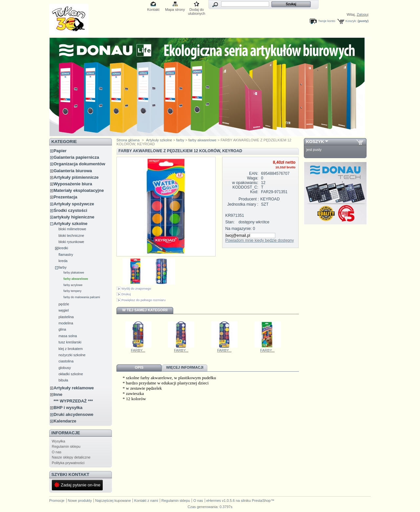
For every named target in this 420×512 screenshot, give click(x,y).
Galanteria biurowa (73, 171)
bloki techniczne (71, 236)
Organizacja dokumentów (79, 164)
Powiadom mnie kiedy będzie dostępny (260, 240)
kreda (63, 261)
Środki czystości (70, 210)
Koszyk (315, 142)
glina (62, 329)
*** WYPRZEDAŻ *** (73, 401)
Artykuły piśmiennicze (76, 177)
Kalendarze (65, 421)
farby (62, 267)
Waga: (253, 178)
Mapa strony (175, 10)
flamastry (66, 255)
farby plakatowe (74, 273)
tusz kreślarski (70, 342)
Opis (139, 367)
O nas (57, 452)
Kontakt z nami (146, 501)
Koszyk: (351, 21)
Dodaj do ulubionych (197, 10)
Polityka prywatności (68, 463)
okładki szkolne (71, 374)
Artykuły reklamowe (74, 388)
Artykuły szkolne (70, 224)
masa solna (68, 336)
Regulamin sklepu (66, 446)
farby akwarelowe (76, 279)
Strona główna (128, 140)
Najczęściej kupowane (113, 501)
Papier (60, 151)
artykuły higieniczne (74, 217)
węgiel (63, 310)
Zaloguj (363, 14)
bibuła (63, 380)
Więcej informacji (185, 367)
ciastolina (66, 361)
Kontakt (153, 10)
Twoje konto (327, 21)
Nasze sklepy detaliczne (71, 457)
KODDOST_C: (246, 187)
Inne (58, 394)
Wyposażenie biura (73, 184)
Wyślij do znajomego (136, 288)
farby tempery (72, 291)
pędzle (64, 304)
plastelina (66, 317)
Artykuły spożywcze (74, 204)
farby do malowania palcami (82, 297)
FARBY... (138, 350)
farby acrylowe (73, 285)
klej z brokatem (71, 349)
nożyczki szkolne (72, 355)
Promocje (57, 501)
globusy (65, 368)
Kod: (254, 192)
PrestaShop (261, 501)
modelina (66, 323)
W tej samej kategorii (145, 310)
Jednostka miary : (243, 204)
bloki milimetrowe (72, 229)
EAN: (254, 174)
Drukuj (126, 294)
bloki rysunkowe (71, 242)
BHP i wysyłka (68, 408)
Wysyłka (59, 441)
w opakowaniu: (245, 183)
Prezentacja (65, 197)
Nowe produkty (80, 501)
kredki (63, 248)
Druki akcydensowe (73, 414)
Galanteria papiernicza (76, 157)
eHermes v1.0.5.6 (221, 501)
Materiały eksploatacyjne (79, 190)
